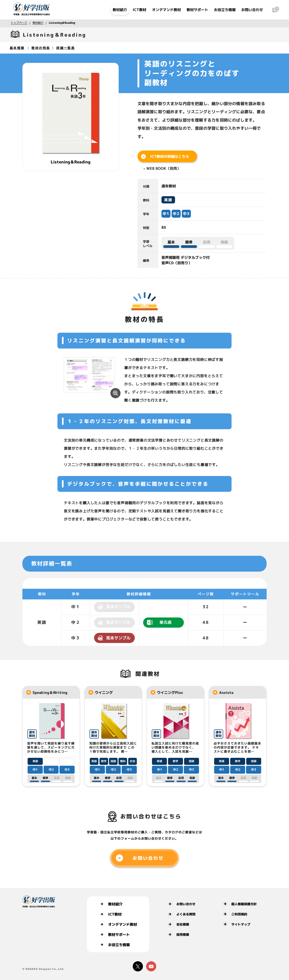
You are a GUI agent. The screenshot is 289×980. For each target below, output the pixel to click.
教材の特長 (41, 48)
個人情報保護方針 (239, 904)
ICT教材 (140, 10)
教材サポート (197, 10)
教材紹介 (120, 10)
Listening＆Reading (62, 23)
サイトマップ (236, 924)
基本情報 (17, 48)
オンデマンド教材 (166, 10)
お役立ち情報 (225, 10)
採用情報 (178, 935)
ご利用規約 (235, 914)
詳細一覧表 (66, 48)
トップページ (19, 23)
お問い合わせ (252, 10)
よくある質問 (181, 914)
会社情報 (178, 924)
